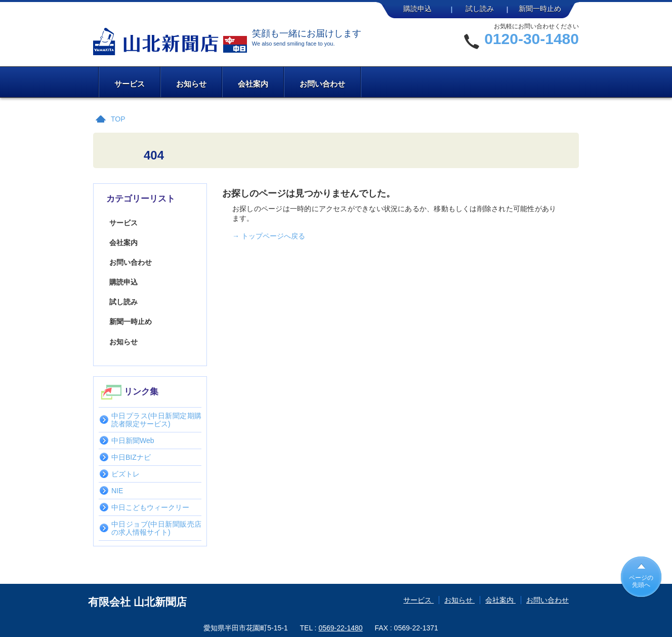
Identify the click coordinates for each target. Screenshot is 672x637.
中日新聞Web (133, 441)
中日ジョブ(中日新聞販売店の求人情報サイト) (156, 528)
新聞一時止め (540, 9)
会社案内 (253, 84)
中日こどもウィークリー (150, 507)
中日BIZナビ (131, 457)
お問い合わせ (322, 84)
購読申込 (417, 9)
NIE (117, 491)
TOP (118, 119)
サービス (130, 84)
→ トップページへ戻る (269, 236)
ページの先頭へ (641, 581)
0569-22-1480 (340, 628)
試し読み (480, 9)
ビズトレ (125, 474)
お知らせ (191, 84)
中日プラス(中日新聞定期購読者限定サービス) (156, 420)
